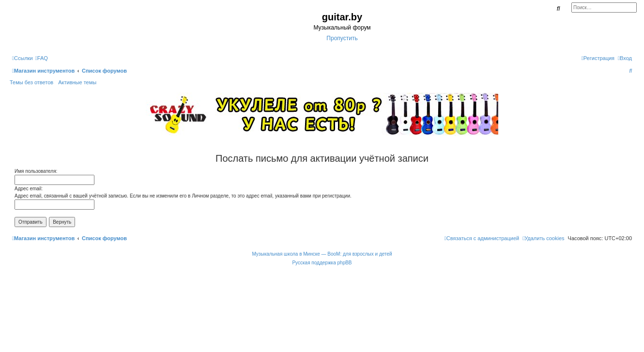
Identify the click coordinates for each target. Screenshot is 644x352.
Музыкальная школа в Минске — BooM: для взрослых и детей (322, 254)
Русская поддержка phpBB (322, 263)
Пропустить (342, 38)
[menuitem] (42, 58)
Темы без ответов (31, 82)
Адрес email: (29, 189)
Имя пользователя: (36, 171)
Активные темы (77, 82)
